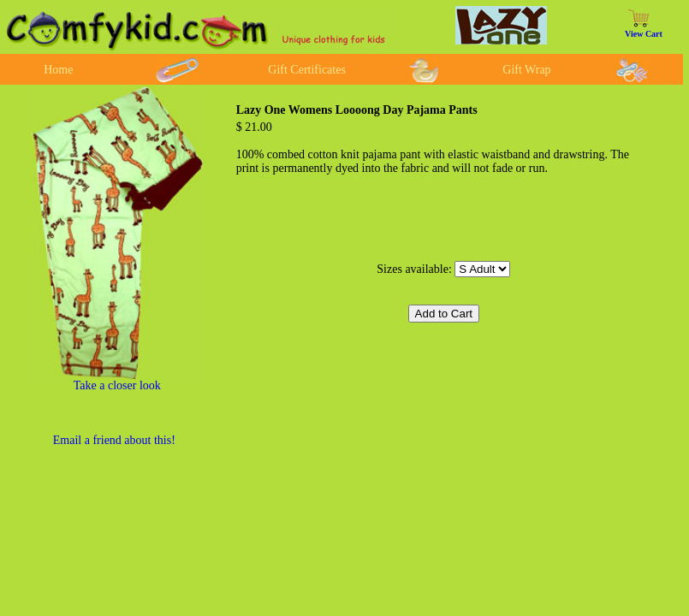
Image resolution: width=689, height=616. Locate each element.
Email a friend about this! (114, 440)
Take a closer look (117, 385)
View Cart (644, 34)
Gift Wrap (526, 70)
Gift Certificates (307, 70)
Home (58, 70)
